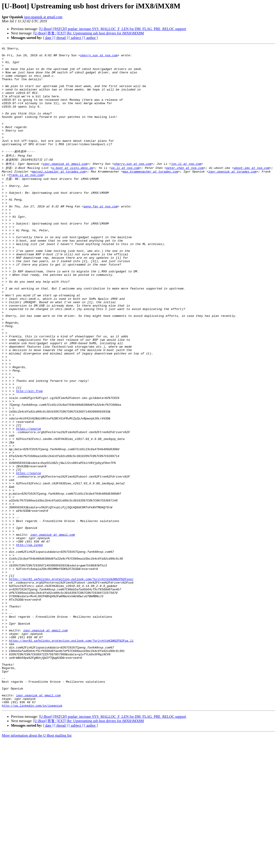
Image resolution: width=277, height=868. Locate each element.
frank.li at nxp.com (26, 198)
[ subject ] (76, 38)
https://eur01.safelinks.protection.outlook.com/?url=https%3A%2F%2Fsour (71, 682)
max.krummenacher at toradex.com (150, 194)
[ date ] (48, 38)
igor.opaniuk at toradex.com (232, 194)
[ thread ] (61, 38)
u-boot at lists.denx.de (73, 189)
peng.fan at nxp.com (101, 235)
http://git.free (29, 457)
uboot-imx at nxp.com (252, 189)
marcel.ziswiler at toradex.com (59, 194)
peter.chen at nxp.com (185, 189)
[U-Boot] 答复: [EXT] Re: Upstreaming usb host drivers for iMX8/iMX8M (89, 33)
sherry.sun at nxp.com (99, 57)
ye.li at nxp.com (125, 189)
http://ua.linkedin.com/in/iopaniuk (32, 834)
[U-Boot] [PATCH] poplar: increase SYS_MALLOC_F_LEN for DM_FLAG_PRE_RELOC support (113, 29)
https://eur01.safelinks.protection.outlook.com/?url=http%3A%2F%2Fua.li (71, 756)
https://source (28, 502)
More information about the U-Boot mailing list (37, 864)
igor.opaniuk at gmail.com (43, 17)
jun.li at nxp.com (186, 185)
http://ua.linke (29, 641)
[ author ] (91, 38)
